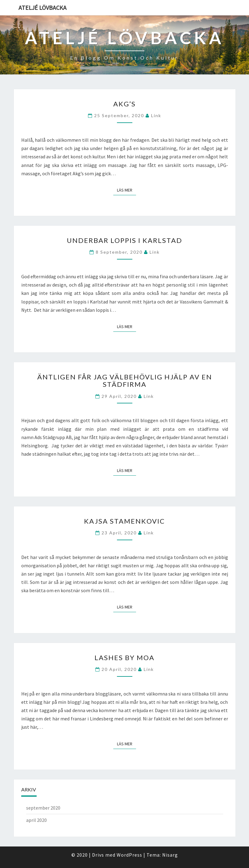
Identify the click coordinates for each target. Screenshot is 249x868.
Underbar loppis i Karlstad (125, 240)
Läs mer (127, 190)
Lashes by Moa (125, 658)
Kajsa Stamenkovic (125, 521)
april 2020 (36, 820)
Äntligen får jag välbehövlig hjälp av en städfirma (125, 380)
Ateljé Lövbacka (42, 8)
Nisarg (170, 855)
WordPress (129, 855)
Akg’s (125, 104)
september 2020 (43, 808)
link (156, 115)
